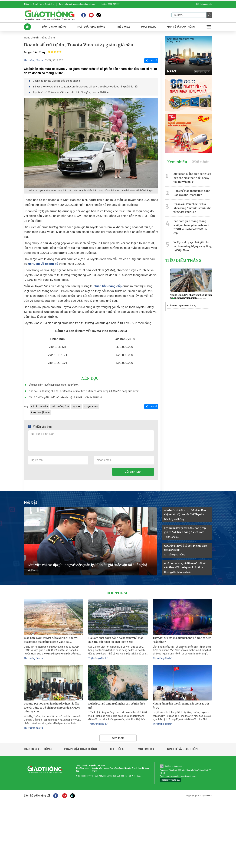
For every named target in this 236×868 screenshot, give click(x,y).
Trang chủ (29, 38)
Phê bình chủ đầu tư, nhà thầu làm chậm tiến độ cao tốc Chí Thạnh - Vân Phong (185, 513)
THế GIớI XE (123, 27)
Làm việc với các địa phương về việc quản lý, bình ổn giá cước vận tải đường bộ (87, 565)
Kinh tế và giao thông (183, 749)
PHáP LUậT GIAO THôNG (91, 27)
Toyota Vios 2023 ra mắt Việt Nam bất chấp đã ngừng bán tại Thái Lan (71, 92)
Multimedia (146, 749)
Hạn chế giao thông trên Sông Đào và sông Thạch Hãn (192, 193)
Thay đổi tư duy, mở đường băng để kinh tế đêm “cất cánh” (182, 640)
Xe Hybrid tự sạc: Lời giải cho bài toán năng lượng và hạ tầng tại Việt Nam (193, 246)
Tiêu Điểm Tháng (183, 261)
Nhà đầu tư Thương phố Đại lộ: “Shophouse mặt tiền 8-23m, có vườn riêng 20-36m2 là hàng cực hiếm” (84, 391)
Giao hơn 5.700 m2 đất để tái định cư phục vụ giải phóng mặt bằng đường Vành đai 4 (51, 640)
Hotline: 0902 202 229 (110, 4)
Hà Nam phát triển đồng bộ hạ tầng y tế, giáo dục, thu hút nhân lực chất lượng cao (116, 640)
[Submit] (209, 15)
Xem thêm (118, 738)
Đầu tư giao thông (174, 519)
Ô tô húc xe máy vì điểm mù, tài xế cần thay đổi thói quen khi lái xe (185, 566)
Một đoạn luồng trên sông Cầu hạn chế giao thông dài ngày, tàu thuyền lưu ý (192, 178)
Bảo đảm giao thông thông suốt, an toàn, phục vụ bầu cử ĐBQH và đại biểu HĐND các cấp (191, 227)
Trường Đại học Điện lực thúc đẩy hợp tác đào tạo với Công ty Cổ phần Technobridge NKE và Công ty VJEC (52, 708)
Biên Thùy (39, 52)
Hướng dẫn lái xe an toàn (178, 572)
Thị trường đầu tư (45, 38)
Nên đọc (90, 378)
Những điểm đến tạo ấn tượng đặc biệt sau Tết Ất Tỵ (181, 706)
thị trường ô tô (61, 407)
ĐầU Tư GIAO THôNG (54, 27)
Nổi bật (31, 503)
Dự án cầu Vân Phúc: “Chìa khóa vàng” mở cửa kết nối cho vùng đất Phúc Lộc (192, 208)
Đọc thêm (117, 593)
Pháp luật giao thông (81, 749)
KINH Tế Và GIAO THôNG (181, 27)
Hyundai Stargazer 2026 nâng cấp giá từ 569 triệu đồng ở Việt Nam (185, 530)
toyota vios (92, 407)
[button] (173, 298)
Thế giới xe (117, 749)
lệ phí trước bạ (40, 407)
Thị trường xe (171, 537)
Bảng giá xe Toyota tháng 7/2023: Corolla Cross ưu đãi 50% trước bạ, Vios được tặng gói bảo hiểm (86, 87)
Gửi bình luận (133, 472)
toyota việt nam (41, 412)
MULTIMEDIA (148, 27)
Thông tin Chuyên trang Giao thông (39, 4)
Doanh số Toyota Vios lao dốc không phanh (56, 81)
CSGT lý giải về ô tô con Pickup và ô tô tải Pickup (186, 548)
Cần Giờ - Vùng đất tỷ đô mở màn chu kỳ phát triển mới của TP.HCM (65, 397)
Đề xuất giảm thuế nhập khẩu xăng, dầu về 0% (54, 385)
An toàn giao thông (175, 555)
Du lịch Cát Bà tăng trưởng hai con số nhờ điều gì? (117, 706)
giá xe (77, 407)
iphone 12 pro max (179, 306)
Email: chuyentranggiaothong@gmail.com (77, 4)
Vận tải (31, 570)
